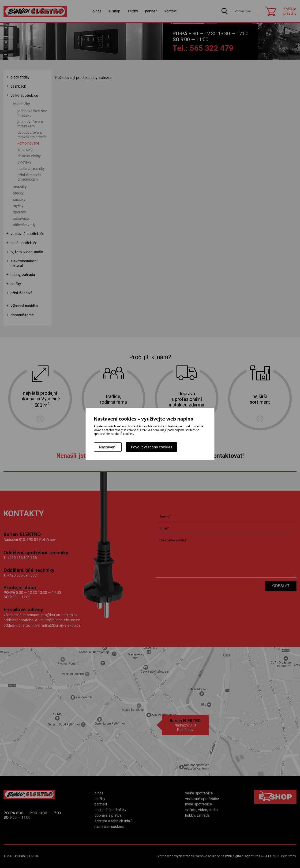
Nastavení (108, 447)
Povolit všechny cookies (151, 447)
